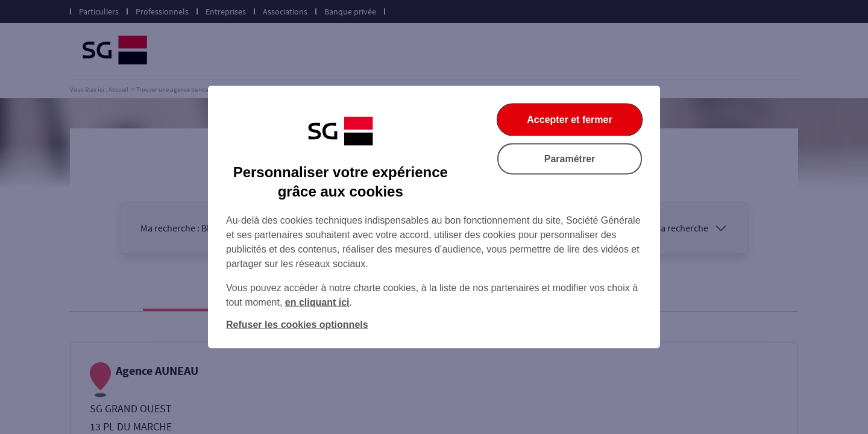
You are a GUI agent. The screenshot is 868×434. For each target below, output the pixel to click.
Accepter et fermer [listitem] (569, 120)
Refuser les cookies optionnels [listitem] (297, 325)
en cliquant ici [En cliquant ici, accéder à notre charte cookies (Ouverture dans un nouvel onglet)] (317, 302)
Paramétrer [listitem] (570, 159)
